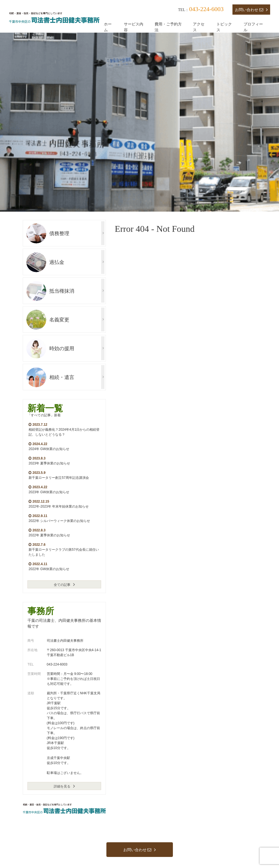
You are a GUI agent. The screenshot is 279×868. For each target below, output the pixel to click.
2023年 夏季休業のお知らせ (49, 463)
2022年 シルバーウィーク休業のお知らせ (59, 521)
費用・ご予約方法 (168, 27)
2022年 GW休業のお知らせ (49, 569)
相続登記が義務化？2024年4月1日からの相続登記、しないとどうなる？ (64, 432)
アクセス (199, 27)
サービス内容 (134, 27)
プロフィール (253, 27)
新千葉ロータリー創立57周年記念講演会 (59, 478)
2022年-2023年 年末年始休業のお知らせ (59, 506)
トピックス (224, 27)
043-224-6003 (206, 9)
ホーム (108, 27)
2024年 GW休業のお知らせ (49, 449)
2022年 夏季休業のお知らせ (49, 535)
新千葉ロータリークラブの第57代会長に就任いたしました (64, 552)
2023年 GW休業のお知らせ (49, 492)
